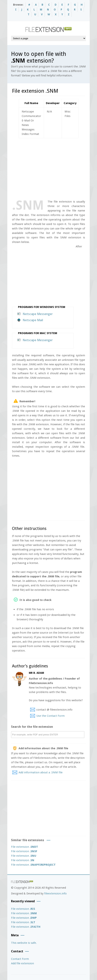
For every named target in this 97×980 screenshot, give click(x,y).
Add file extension (22, 963)
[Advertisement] (54, 168)
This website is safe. (24, 943)
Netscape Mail (33, 320)
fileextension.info (55, 893)
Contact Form (20, 959)
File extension (25, 847)
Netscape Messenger (38, 314)
